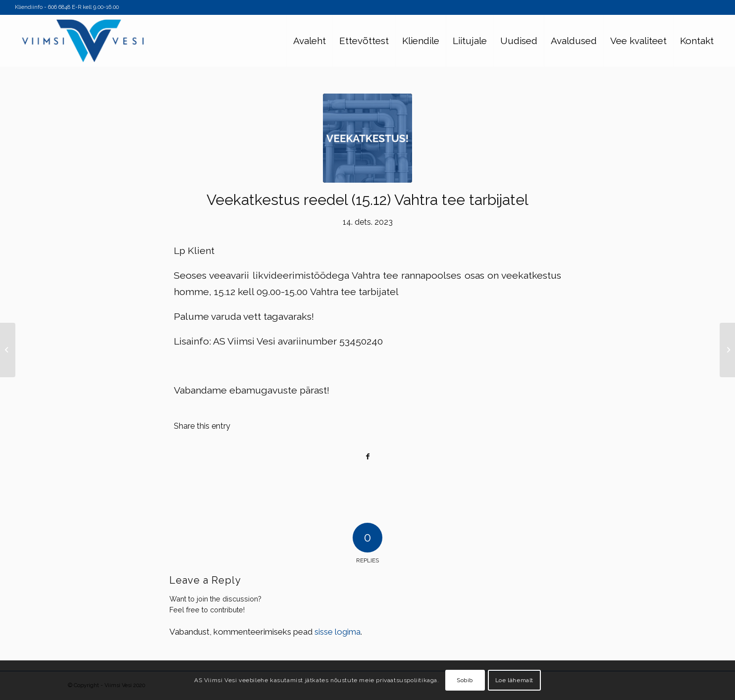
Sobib (465, 680)
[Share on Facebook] (367, 457)
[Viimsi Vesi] (83, 41)
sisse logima (338, 632)
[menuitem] (309, 41)
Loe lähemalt (514, 680)
